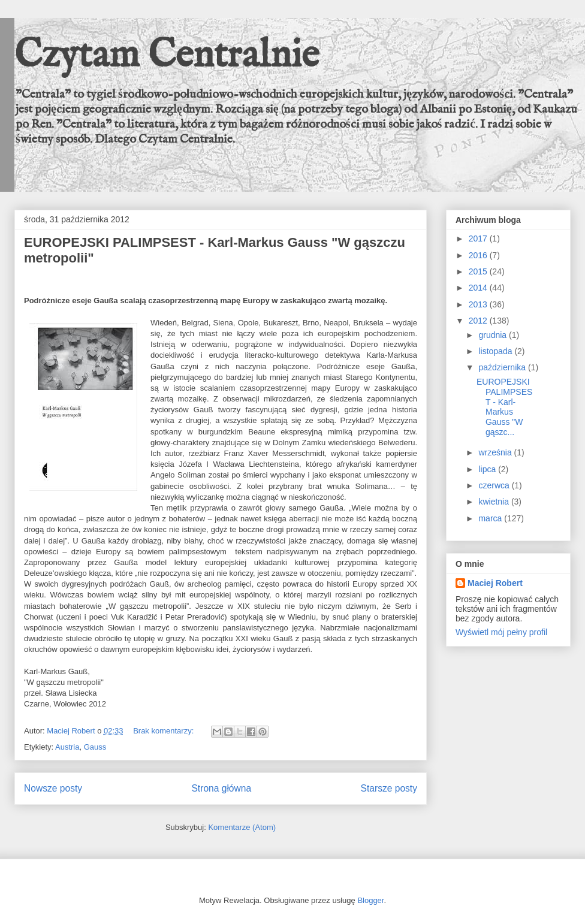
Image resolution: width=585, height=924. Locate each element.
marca (491, 518)
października (503, 367)
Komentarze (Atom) (242, 827)
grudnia (494, 335)
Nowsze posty (53, 788)
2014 (479, 288)
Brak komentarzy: (165, 731)
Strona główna (221, 788)
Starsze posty (389, 788)
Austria (67, 747)
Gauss (95, 747)
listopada (496, 351)
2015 (479, 271)
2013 (479, 304)
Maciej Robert (495, 583)
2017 (479, 238)
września (496, 452)
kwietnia (494, 502)
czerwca (495, 485)
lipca (488, 469)
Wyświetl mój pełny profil (501, 632)
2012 (479, 321)
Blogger (370, 900)
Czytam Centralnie (167, 56)
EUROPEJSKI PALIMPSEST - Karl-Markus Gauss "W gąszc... (504, 407)
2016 (479, 255)
